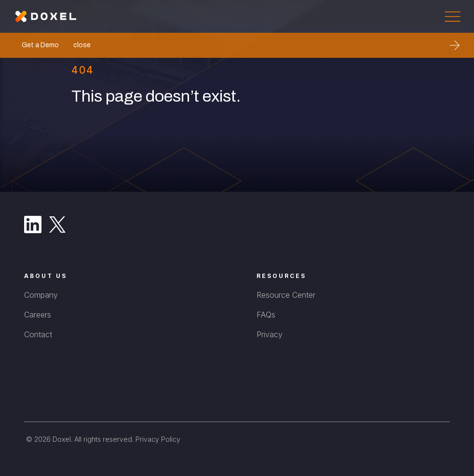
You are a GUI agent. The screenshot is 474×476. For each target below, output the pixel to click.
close (82, 45)
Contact (38, 334)
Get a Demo (40, 45)
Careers (38, 315)
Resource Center (286, 295)
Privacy (270, 334)
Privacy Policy (158, 439)
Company (41, 295)
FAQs (266, 315)
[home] (46, 16)
